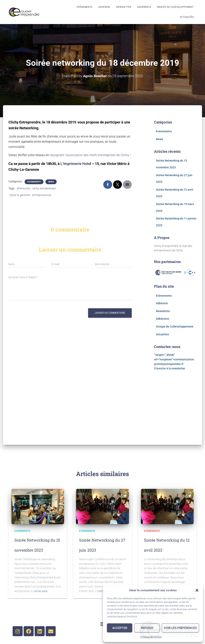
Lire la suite (41, 591)
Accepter (120, 628)
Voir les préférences (180, 628)
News (51, 181)
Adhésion (104, 7)
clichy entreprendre (44, 188)
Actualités (187, 17)
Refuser (147, 628)
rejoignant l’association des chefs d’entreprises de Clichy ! (90, 155)
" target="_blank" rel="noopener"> (174, 359)
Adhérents (144, 7)
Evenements (34, 181)
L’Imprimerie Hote (75, 163)
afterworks (23, 188)
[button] (197, 590)
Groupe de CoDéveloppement (175, 7)
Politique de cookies (151, 637)
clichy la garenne (20, 195)
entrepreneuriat (42, 195)
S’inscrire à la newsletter (170, 368)
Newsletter (124, 7)
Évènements (84, 7)
